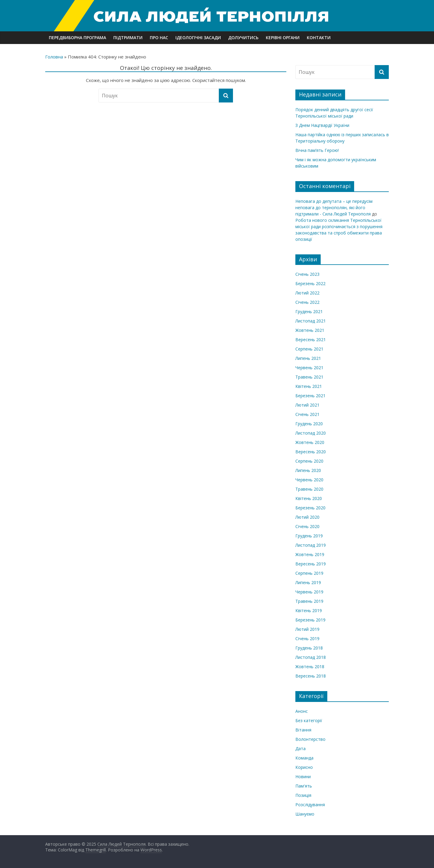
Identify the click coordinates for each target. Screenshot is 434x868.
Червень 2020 (309, 480)
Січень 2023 (307, 274)
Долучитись (243, 38)
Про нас (159, 38)
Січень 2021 (307, 414)
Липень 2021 (308, 358)
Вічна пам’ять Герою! (317, 150)
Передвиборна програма (77, 38)
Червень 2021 (309, 368)
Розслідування (310, 805)
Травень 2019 (309, 601)
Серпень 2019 (309, 573)
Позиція (303, 795)
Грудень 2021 (309, 311)
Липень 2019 (308, 582)
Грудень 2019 (309, 536)
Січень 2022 (307, 302)
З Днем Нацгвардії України (322, 125)
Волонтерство (310, 739)
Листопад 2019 (311, 545)
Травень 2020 (309, 489)
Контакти (319, 38)
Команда (304, 758)
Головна (54, 57)
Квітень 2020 (309, 498)
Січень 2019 (307, 638)
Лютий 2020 (307, 517)
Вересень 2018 (311, 676)
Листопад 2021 (311, 321)
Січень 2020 (307, 526)
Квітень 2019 (309, 610)
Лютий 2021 (307, 405)
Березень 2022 (310, 283)
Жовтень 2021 (310, 330)
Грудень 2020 (309, 424)
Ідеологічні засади (198, 38)
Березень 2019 (310, 620)
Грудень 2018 (309, 648)
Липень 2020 (308, 470)
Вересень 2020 (311, 452)
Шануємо (305, 814)
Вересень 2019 (311, 564)
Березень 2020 (310, 508)
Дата (300, 748)
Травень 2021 (309, 377)
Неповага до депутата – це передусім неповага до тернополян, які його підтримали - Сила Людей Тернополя (334, 208)
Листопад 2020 (311, 433)
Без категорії (309, 720)
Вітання (303, 730)
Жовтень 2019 (310, 554)
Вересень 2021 (311, 340)
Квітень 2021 (309, 386)
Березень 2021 (310, 396)
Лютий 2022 (307, 293)
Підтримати (128, 38)
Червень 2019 (309, 592)
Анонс (302, 711)
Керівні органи (283, 38)
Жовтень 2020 (310, 442)
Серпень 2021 (309, 349)
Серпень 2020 (309, 461)
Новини (303, 777)
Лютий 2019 (307, 629)
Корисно (304, 767)
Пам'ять (304, 786)
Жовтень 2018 (310, 667)
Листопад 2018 (311, 657)
